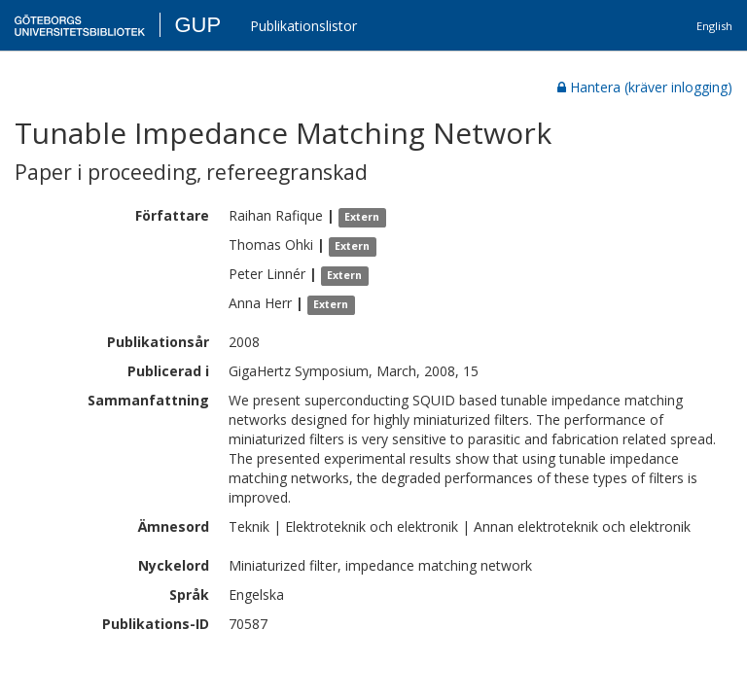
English (714, 26)
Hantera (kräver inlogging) (645, 87)
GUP (197, 25)
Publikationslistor (303, 26)
